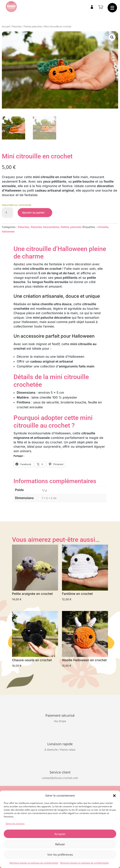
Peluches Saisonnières (45, 227)
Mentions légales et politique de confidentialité (34, 863)
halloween (8, 231)
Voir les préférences (60, 855)
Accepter (60, 834)
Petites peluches (33, 26)
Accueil (6, 26)
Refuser (60, 844)
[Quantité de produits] (8, 213)
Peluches (17, 26)
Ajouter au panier (33, 213)
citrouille (103, 227)
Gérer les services (15, 823)
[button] (114, 796)
